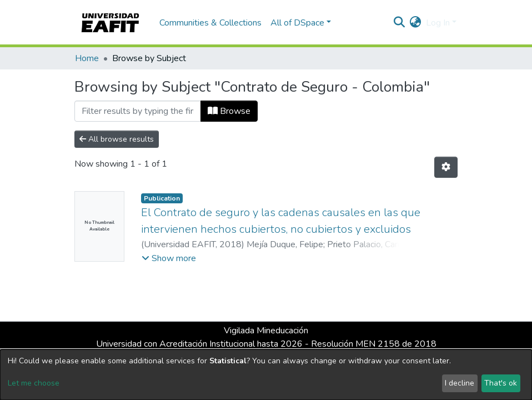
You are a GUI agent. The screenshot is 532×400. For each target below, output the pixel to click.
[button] (416, 23)
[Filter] (138, 111)
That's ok (501, 383)
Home (87, 58)
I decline (460, 383)
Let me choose (34, 383)
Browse (229, 111)
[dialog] (266, 375)
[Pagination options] (446, 167)
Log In (438, 23)
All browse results (117, 139)
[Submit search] (400, 23)
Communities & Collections (210, 23)
